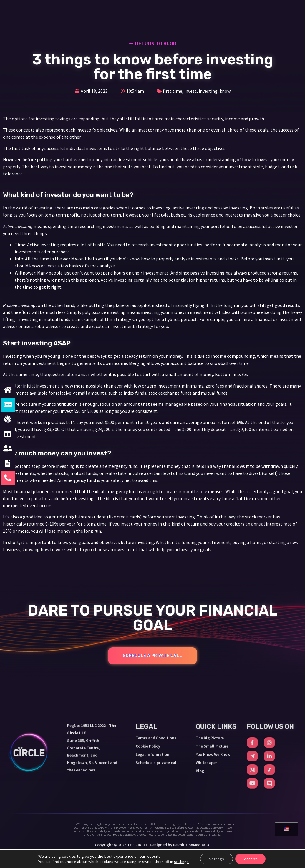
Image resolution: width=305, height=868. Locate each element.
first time (173, 91)
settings (181, 862)
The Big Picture (210, 688)
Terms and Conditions (156, 688)
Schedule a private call (157, 713)
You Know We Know (213, 705)
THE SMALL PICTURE (130, 12)
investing (208, 91)
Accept (250, 859)
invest (190, 91)
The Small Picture (212, 696)
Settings (217, 859)
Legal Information (152, 705)
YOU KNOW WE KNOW (184, 12)
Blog (200, 721)
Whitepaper (206, 713)
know (225, 91)
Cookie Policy (148, 696)
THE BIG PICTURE (80, 12)
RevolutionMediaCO (191, 845)
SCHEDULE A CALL (256, 11)
